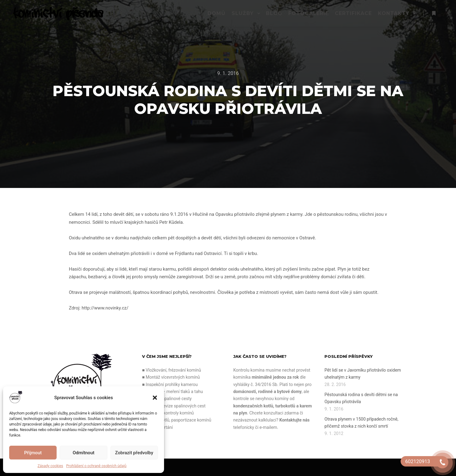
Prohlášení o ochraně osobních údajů (96, 466)
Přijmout (33, 453)
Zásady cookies (50, 466)
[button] (155, 398)
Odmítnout (84, 453)
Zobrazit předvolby (134, 453)
